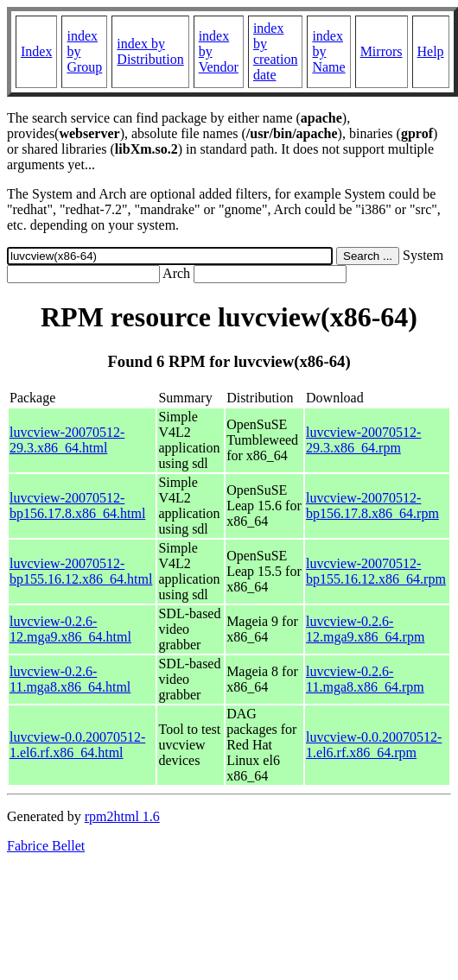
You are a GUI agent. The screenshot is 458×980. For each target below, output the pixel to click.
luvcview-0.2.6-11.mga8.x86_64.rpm (365, 679)
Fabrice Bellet (46, 846)
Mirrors (382, 51)
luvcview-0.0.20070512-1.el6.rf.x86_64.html (77, 745)
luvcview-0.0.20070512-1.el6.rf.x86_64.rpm (374, 745)
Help (431, 51)
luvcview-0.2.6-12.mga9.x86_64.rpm (365, 629)
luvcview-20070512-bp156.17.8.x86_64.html (77, 506)
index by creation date (276, 51)
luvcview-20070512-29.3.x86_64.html (67, 440)
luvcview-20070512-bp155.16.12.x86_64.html (81, 571)
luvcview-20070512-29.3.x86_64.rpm (363, 440)
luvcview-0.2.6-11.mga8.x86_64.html (70, 679)
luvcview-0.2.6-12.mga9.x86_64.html (70, 629)
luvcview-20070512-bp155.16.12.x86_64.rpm (376, 571)
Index (36, 51)
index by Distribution (150, 51)
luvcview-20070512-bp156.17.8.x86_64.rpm (372, 506)
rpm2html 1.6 (122, 816)
